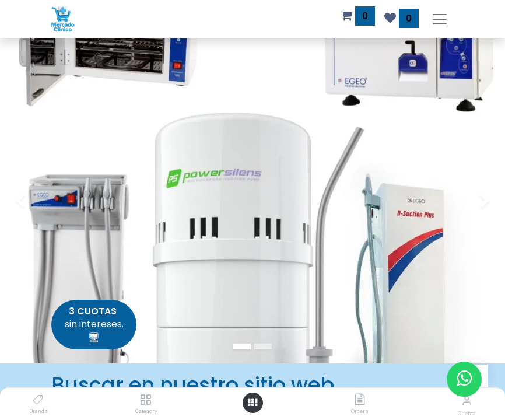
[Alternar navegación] (440, 19)
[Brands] (38, 400)
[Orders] (360, 400)
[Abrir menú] (253, 403)
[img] (20, 201)
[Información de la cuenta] (467, 400)
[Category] (145, 400)
